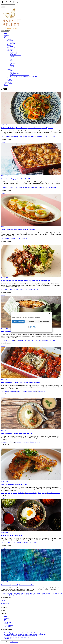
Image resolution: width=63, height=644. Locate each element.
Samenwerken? (8, 82)
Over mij (34, 136)
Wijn (11, 46)
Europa (12, 72)
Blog (5, 38)
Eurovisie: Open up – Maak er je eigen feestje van (17, 637)
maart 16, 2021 (4, 278)
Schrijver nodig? (8, 83)
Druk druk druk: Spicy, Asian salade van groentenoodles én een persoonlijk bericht (27, 128)
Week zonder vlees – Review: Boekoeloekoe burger (17, 433)
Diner (12, 59)
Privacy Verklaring (33, 328)
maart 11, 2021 (4, 379)
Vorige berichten (5, 603)
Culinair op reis (11, 43)
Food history (13, 42)
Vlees (12, 62)
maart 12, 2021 (4, 329)
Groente (12, 66)
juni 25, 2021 (4, 125)
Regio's (49, 493)
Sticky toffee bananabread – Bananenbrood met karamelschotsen (20, 636)
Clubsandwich (7, 638)
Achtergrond (10, 41)
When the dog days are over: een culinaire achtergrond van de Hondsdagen (23, 633)
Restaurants (10, 78)
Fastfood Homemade (15, 55)
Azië (11, 71)
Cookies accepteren (18, 322)
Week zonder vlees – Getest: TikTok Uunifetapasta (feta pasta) (20, 383)
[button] (50, 314)
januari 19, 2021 (5, 582)
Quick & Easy (14, 53)
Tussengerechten (41, 391)
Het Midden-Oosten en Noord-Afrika (20, 75)
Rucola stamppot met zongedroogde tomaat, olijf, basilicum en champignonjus (25, 281)
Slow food (54, 187)
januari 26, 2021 (5, 481)
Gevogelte (13, 63)
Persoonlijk (10, 49)
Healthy (25, 136)
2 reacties (3, 244)
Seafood (12, 65)
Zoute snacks (13, 68)
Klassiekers (34, 187)
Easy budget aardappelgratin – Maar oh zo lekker (16, 179)
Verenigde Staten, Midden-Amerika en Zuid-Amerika (24, 76)
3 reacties (3, 448)
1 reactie (3, 193)
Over (5, 36)
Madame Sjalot (14, 642)
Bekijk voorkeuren (45, 322)
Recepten (6, 35)
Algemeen (10, 39)
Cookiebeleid (32, 326)
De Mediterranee (14, 73)
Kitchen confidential (12, 48)
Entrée (16, 136)
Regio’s (9, 69)
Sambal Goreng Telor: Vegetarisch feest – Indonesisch (18, 230)
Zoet (11, 61)
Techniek (9, 81)
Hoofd (29, 187)
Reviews (9, 79)
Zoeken (3, 7)
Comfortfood (13, 52)
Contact (6, 85)
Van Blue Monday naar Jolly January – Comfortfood (17, 585)
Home (5, 33)
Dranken (9, 45)
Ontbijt (12, 56)
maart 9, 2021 (4, 430)
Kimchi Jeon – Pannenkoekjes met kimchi (14, 484)
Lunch (12, 58)
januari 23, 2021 (5, 532)
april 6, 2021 (4, 227)
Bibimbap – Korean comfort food (11, 535)
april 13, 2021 (4, 176)
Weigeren (31, 322)
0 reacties (3, 142)
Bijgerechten (7, 136)
